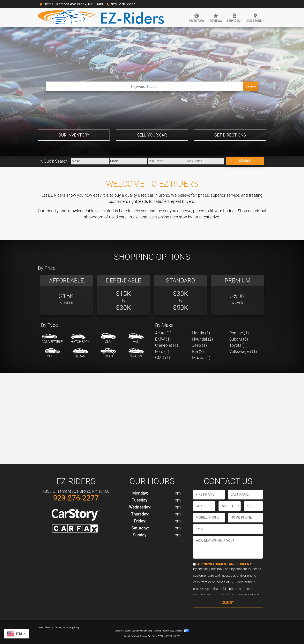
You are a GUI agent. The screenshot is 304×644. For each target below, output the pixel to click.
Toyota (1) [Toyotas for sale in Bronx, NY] (238, 345)
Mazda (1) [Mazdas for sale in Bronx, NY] (201, 358)
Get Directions (230, 135)
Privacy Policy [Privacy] (73, 627)
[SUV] (108, 339)
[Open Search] (144, 86)
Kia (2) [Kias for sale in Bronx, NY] (198, 351)
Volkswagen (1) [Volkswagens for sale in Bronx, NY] (243, 351)
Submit (228, 603)
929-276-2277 (123, 4)
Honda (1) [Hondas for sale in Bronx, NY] (201, 333)
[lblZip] (253, 506)
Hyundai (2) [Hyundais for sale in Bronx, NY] (203, 339)
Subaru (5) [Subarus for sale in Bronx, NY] (239, 339)
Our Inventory (74, 135)
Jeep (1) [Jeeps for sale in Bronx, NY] (200, 345)
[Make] (90, 161)
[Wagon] (136, 353)
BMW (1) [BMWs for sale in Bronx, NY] (163, 339)
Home (41, 627)
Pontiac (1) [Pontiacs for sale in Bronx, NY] (239, 333)
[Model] (129, 161)
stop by (186, 217)
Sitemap (157, 631)
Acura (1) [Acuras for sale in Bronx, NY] (163, 333)
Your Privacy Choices (176, 631)
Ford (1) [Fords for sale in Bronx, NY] (162, 351)
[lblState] (230, 506)
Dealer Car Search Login (126, 631)
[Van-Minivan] (136, 339)
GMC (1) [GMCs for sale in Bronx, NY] (163, 358)
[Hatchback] (80, 339)
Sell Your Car (152, 135)
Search (251, 86)
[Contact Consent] (194, 564)
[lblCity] (204, 506)
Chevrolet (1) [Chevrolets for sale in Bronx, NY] (167, 345)
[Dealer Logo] (101, 18)
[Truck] (108, 353)
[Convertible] (52, 339)
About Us (49, 627)
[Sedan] (80, 353)
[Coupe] (52, 353)
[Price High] (205, 161)
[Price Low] (167, 161)
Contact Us (60, 627)
